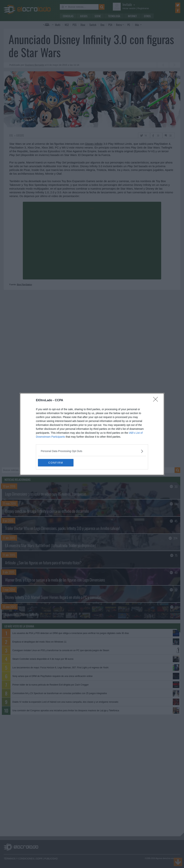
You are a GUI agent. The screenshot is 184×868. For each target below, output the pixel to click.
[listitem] (92, 451)
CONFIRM (56, 462)
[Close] (157, 400)
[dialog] (92, 434)
